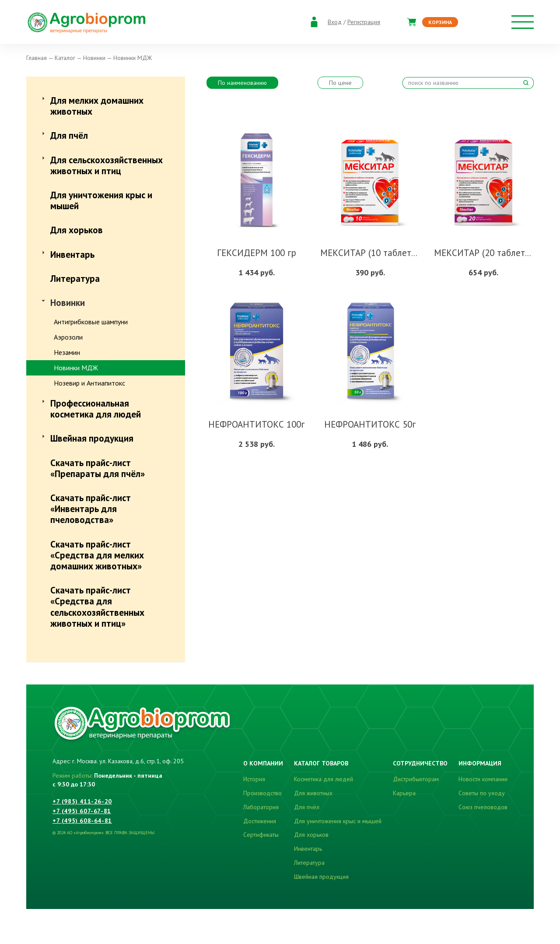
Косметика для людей (324, 779)
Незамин (67, 352)
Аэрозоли (68, 337)
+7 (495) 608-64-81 (82, 821)
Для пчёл (69, 135)
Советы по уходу (482, 793)
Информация (480, 763)
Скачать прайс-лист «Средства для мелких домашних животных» (97, 555)
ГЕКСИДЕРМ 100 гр (257, 253)
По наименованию (242, 83)
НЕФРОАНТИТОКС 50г (370, 424)
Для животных (313, 793)
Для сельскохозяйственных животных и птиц (107, 165)
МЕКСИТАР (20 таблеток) (485, 253)
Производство (262, 793)
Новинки (68, 303)
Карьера (404, 793)
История (254, 779)
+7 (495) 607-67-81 (82, 811)
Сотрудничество (420, 763)
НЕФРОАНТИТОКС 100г (256, 424)
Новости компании (483, 779)
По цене (340, 83)
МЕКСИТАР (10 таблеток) (372, 253)
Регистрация (364, 22)
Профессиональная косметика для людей (96, 409)
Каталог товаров (321, 763)
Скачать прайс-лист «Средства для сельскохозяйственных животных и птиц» (97, 607)
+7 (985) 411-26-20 (82, 801)
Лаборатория (261, 807)
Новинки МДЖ (76, 368)
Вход (335, 22)
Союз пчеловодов (483, 807)
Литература (75, 279)
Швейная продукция (92, 438)
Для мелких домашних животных (97, 106)
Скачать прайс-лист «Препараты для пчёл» (98, 468)
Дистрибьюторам (416, 779)
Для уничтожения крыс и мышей (101, 200)
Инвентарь (72, 254)
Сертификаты (261, 835)
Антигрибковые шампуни (91, 322)
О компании (263, 763)
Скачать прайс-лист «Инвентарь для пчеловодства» (91, 509)
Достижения (260, 821)
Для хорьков (77, 230)
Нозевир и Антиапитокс (89, 383)
